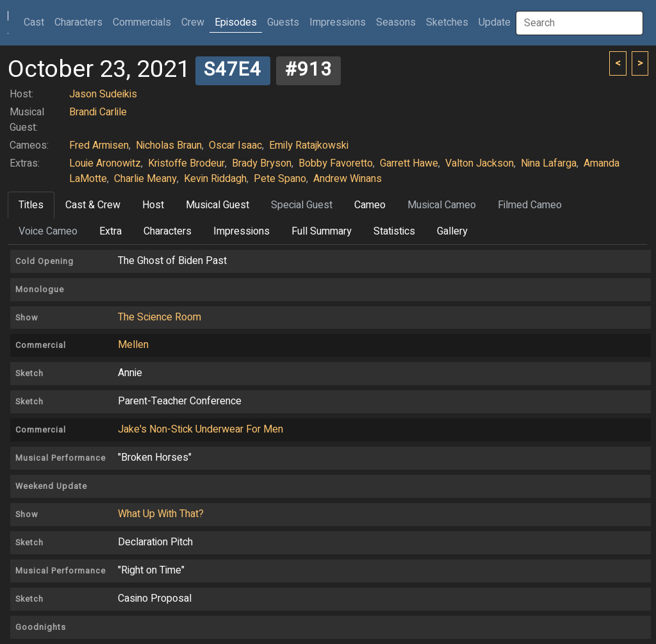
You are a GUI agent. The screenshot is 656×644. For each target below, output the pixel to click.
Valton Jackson (480, 163)
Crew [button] (193, 22)
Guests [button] (283, 22)
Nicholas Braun (169, 145)
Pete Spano (280, 179)
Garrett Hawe (409, 163)
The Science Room (160, 317)
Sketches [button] (447, 22)
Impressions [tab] (242, 231)
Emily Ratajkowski (309, 145)
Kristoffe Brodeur (186, 163)
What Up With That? (161, 514)
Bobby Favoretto (336, 163)
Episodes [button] (236, 22)
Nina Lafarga (549, 163)
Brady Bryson (262, 163)
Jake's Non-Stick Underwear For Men (201, 429)
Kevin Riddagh (215, 179)
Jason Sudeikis (103, 94)
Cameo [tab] (370, 205)
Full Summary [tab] (322, 231)
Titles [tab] (31, 205)
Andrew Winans (348, 179)
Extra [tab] (111, 231)
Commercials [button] (142, 22)
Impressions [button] (338, 22)
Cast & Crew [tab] (93, 205)
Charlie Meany (145, 179)
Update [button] (495, 22)
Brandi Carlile (98, 112)
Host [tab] (153, 205)
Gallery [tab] (452, 231)
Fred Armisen (99, 145)
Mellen (133, 345)
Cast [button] (37, 22)
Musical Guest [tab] (217, 205)
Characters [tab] (168, 231)
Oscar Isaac (235, 145)
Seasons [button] (396, 22)
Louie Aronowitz (105, 163)
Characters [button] (78, 22)
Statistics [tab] (394, 231)
